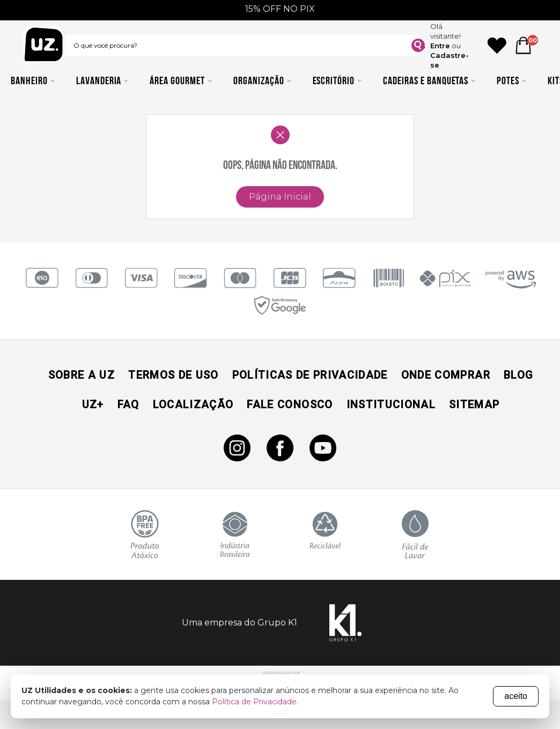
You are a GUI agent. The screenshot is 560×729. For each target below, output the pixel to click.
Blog (518, 375)
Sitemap (474, 404)
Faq (128, 404)
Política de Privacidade (254, 702)
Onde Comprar (446, 375)
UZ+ (93, 404)
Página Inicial (280, 197)
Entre (440, 46)
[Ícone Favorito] (497, 46)
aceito (516, 696)
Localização (193, 404)
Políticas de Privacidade (310, 375)
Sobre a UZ (82, 375)
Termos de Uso (173, 375)
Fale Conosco (290, 404)
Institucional (391, 404)
